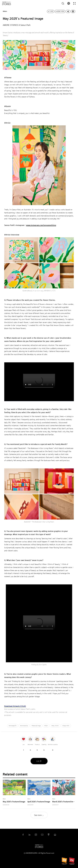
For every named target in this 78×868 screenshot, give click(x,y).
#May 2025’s (55, 726)
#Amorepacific (13, 726)
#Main (46, 726)
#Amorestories (24, 726)
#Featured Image (36, 726)
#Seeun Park (66, 726)
